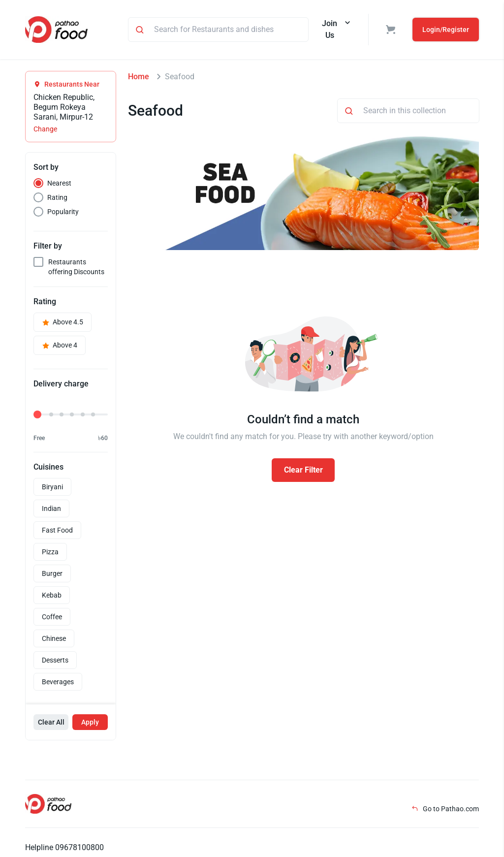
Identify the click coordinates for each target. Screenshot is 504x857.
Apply (90, 722)
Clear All (51, 722)
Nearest (59, 183)
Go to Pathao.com (445, 809)
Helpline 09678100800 (64, 847)
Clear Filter (303, 470)
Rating (57, 197)
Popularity (63, 212)
